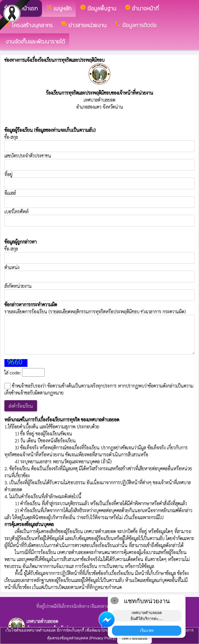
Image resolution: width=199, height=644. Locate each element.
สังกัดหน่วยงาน (18, 286)
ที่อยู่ (8, 174)
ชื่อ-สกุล (99, 143)
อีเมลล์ (10, 193)
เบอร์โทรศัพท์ (16, 211)
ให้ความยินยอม (134, 638)
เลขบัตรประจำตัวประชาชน (99, 162)
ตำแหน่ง (12, 267)
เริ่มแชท (147, 630)
